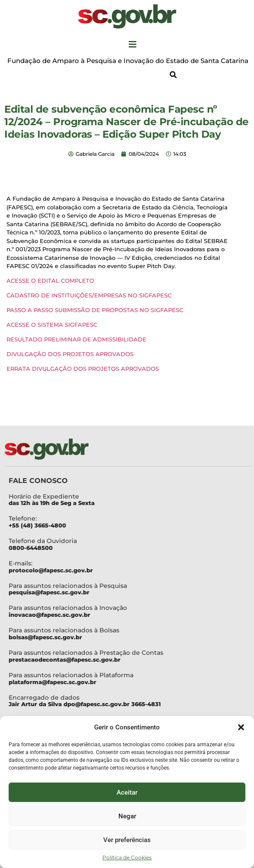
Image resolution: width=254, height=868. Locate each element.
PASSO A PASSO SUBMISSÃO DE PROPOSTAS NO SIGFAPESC (95, 310)
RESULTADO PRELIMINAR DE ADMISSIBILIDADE (76, 339)
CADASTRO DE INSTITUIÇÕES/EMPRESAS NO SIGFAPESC (89, 295)
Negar (127, 816)
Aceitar (127, 792)
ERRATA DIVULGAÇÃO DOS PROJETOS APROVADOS (83, 369)
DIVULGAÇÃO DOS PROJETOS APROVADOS (70, 354)
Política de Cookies (127, 857)
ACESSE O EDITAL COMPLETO (50, 281)
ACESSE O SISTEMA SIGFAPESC (52, 325)
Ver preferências (127, 840)
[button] (241, 727)
